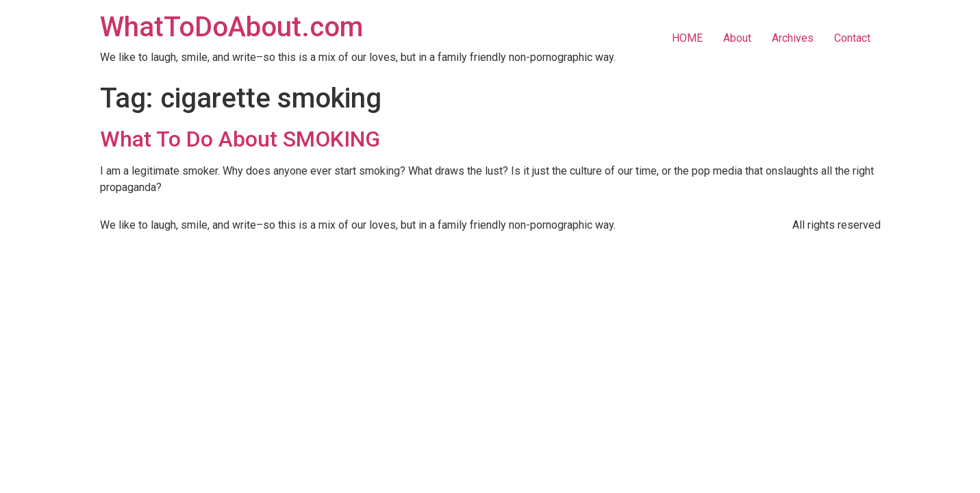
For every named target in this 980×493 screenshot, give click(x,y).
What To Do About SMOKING (240, 139)
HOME (687, 38)
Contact (852, 38)
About (737, 38)
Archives (793, 38)
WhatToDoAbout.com (231, 27)
